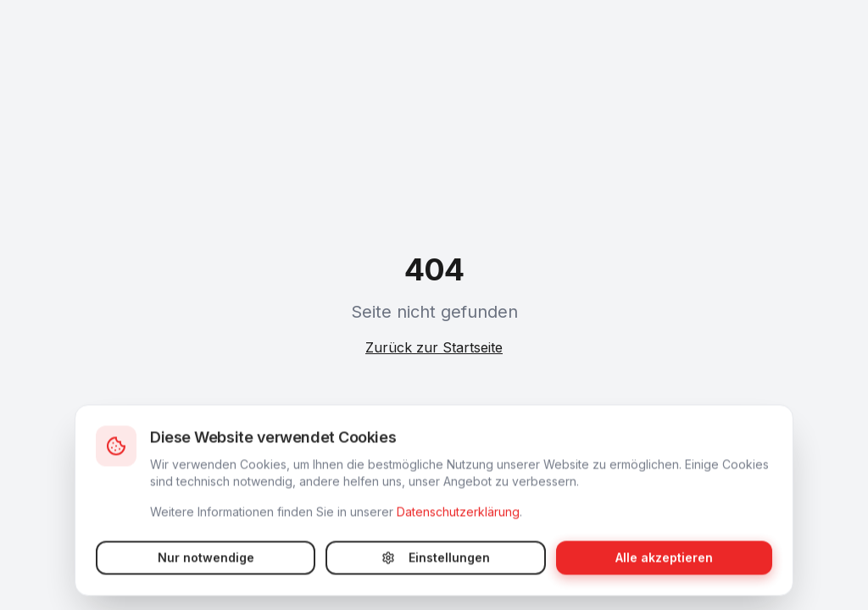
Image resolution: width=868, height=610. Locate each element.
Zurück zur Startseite (434, 347)
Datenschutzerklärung (458, 526)
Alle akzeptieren (664, 571)
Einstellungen (436, 571)
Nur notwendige (206, 571)
